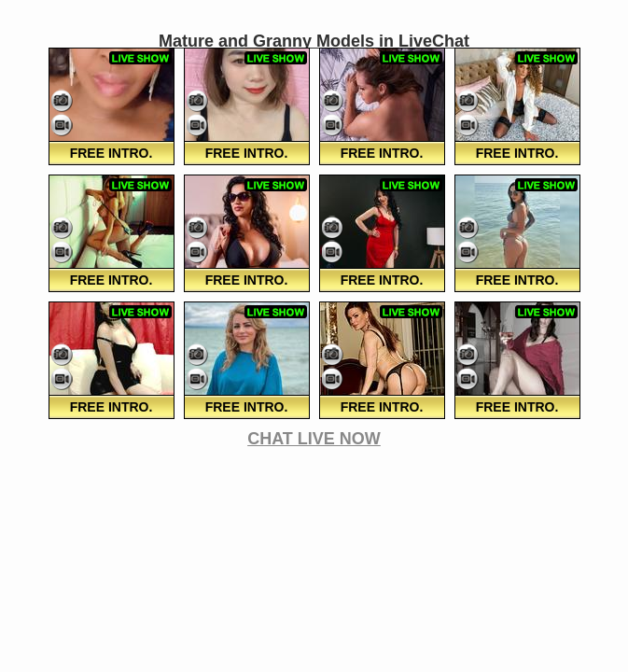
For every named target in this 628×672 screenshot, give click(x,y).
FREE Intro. (112, 153)
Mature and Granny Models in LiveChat (314, 41)
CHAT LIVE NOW (314, 439)
